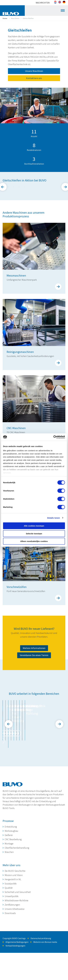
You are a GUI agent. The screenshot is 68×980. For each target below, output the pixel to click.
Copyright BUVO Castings (14, 970)
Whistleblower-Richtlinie (16, 933)
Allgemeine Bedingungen (17, 974)
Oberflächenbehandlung (17, 880)
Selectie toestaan (34, 533)
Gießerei (9, 867)
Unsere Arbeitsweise (15, 941)
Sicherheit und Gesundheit (18, 924)
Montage (9, 876)
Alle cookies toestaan (34, 526)
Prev (9, 760)
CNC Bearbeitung (13, 872)
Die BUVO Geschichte (15, 903)
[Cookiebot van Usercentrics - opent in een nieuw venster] (53, 437)
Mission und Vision (14, 907)
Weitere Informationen (34, 688)
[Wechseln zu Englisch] (60, 2)
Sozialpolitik (11, 916)
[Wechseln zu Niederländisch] (55, 2)
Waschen (9, 884)
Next (59, 760)
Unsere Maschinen (34, 71)
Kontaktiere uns (34, 78)
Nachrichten (43, 3)
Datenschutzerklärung (41, 970)
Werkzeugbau (11, 863)
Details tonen (54, 518)
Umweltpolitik (12, 928)
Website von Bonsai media (45, 974)
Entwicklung (11, 859)
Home (5, 18)
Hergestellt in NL (13, 912)
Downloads (10, 945)
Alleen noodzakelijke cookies (34, 541)
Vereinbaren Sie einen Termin (34, 695)
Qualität (9, 920)
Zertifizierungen (12, 937)
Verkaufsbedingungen (15, 978)
